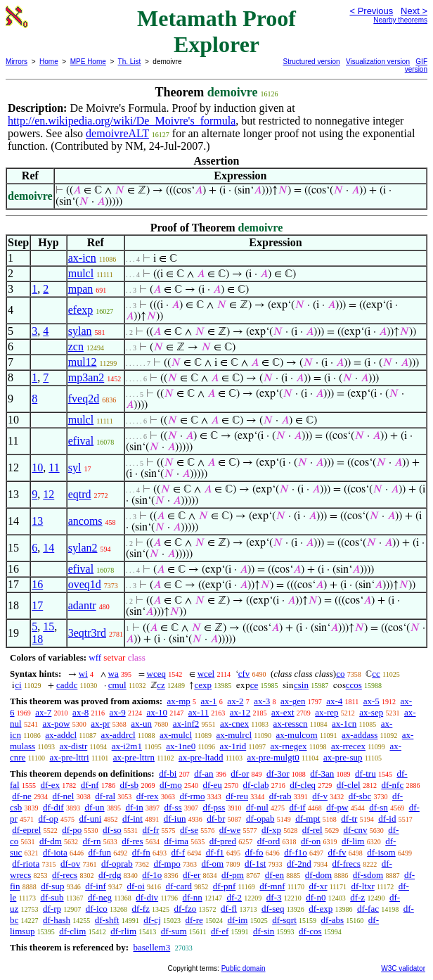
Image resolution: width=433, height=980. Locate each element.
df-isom (381, 852)
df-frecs (347, 864)
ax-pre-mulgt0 (273, 757)
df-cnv (355, 830)
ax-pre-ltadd (201, 757)
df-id (387, 819)
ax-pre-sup (343, 757)
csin (301, 685)
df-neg (100, 897)
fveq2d (84, 399)
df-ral (105, 796)
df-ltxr (363, 886)
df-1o (152, 875)
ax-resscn (291, 724)
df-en (274, 875)
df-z (357, 897)
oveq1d (85, 584)
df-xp (271, 830)
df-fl (229, 909)
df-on (311, 841)
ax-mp (179, 701)
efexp (81, 310)
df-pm (233, 875)
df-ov (70, 864)
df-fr (151, 830)
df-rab (280, 796)
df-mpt (308, 819)
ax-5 (371, 701)
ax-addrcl (118, 735)
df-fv (337, 852)
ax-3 (262, 701)
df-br (216, 819)
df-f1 (215, 852)
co (340, 674)
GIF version (416, 65)
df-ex (50, 785)
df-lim (353, 841)
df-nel (63, 796)
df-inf (96, 886)
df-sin (264, 931)
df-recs (65, 875)
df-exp (321, 909)
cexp (203, 685)
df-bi (168, 774)
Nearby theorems (400, 20)
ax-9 (118, 712)
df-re (194, 920)
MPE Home (88, 62)
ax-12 (240, 712)
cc (376, 674)
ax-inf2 (186, 724)
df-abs (333, 920)
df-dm (51, 841)
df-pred (223, 841)
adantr (82, 605)
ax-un (141, 724)
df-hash (57, 920)
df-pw (337, 807)
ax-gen (293, 701)
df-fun (100, 852)
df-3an (322, 774)
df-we (230, 830)
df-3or (278, 774)
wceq (156, 674)
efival (81, 441)
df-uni (91, 819)
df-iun (175, 819)
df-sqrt (284, 920)
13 (37, 521)
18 (37, 639)
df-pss (214, 807)
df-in (134, 807)
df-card (179, 886)
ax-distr (74, 746)
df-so (112, 830)
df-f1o (296, 852)
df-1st (255, 864)
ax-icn (82, 258)
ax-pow (56, 724)
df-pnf (225, 886)
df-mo (171, 785)
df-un (94, 807)
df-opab (260, 819)
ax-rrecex (348, 746)
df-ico (97, 909)
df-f (179, 852)
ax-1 (209, 701)
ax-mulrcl (234, 735)
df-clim (72, 931)
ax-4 (334, 701)
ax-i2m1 (127, 746)
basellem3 (151, 947)
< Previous (371, 11)
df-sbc (360, 796)
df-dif (53, 807)
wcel (206, 674)
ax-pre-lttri (69, 757)
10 (37, 467)
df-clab (256, 785)
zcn (76, 346)
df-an (203, 774)
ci (18, 685)
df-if (298, 807)
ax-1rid (233, 746)
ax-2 (235, 701)
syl (75, 467)
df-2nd (299, 864)
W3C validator (403, 968)
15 (49, 626)
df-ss (173, 807)
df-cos (310, 931)
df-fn (141, 852)
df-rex (148, 796)
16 (37, 584)
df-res (132, 841)
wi (83, 674)
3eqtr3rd (87, 633)
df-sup (52, 886)
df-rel (312, 830)
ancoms (85, 521)
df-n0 (316, 897)
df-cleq (303, 785)
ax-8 (80, 712)
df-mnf (272, 886)
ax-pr (100, 724)
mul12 (83, 362)
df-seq (273, 909)
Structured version (312, 62)
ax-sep (371, 712)
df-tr (349, 819)
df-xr (318, 886)
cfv (244, 674)
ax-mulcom (296, 735)
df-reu (237, 796)
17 (37, 605)
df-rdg (110, 875)
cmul (117, 685)
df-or (240, 774)
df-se (189, 830)
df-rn (92, 841)
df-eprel (26, 830)
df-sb (129, 785)
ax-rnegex (289, 746)
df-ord (269, 841)
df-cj (152, 920)
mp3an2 (86, 377)
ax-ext (283, 712)
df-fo (254, 852)
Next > (414, 11)
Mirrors (17, 62)
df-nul (257, 807)
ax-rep (327, 712)
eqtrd (80, 494)
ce (254, 685)
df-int (133, 819)
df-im (238, 920)
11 (54, 467)
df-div (147, 897)
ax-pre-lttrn (134, 757)
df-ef (220, 931)
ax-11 (199, 712)
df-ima (176, 841)
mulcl (81, 273)
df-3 (274, 897)
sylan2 (83, 548)
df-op (49, 819)
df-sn (379, 807)
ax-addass (360, 735)
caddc (67, 685)
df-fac (368, 909)
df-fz (141, 909)
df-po (72, 830)
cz (161, 685)
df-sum (174, 931)
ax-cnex (234, 724)
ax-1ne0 (181, 746)
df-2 (234, 897)
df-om (212, 864)
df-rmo (192, 796)
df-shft (107, 920)
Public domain (244, 968)
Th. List (130, 62)
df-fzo (186, 909)
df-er (192, 875)
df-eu (212, 785)
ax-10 (157, 712)
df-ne (21, 796)
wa (114, 674)
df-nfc (392, 785)
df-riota (26, 864)
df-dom (318, 875)
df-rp (52, 909)
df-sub (52, 897)
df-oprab (117, 864)
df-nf (90, 785)
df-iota (55, 852)
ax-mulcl (176, 735)
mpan (81, 289)
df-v (320, 796)
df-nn (193, 897)
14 (49, 548)
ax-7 (43, 712)
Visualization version (378, 62)
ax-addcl (61, 735)
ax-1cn (344, 724)
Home (49, 62)
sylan (80, 331)
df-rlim (123, 931)
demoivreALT (117, 133)
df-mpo (167, 864)
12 (49, 494)
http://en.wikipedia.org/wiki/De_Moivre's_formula (122, 121)
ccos (354, 685)
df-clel (349, 785)
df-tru (366, 774)
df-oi (136, 886)
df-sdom (368, 875)
